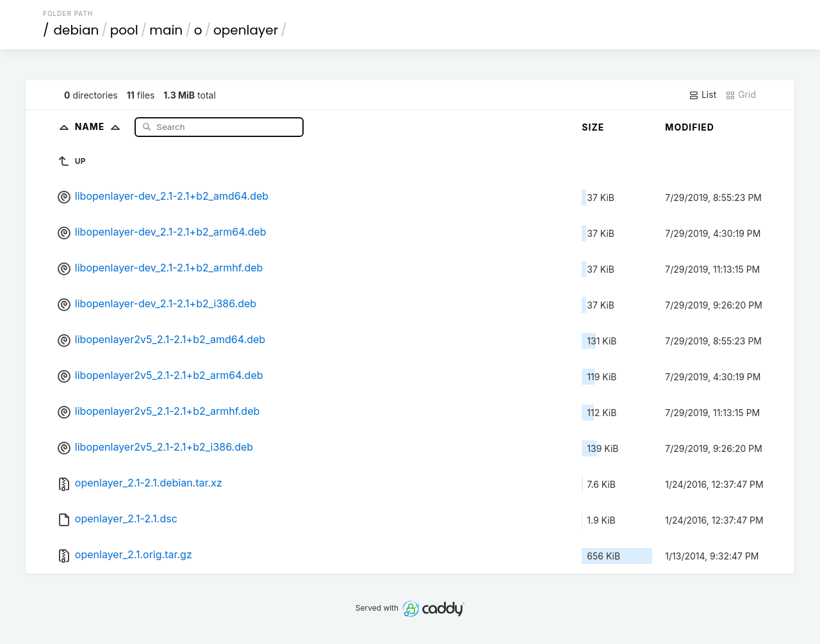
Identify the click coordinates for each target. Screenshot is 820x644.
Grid (741, 95)
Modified (690, 127)
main (166, 30)
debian (77, 30)
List (702, 95)
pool (124, 30)
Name (100, 126)
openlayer (246, 30)
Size (593, 127)
